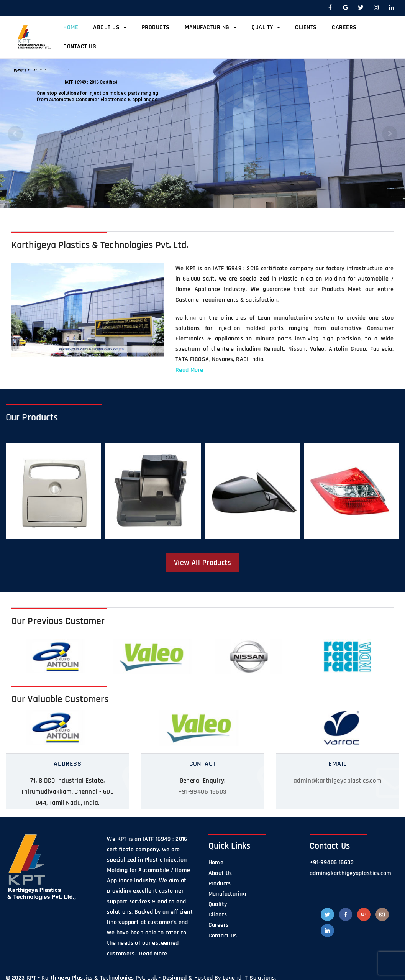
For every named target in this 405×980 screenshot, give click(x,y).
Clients (306, 27)
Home (71, 27)
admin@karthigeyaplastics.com (338, 781)
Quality (266, 27)
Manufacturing (211, 27)
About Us (110, 27)
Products (156, 27)
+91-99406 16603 (202, 792)
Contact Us (80, 47)
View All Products (202, 563)
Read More (189, 370)
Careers (344, 27)
